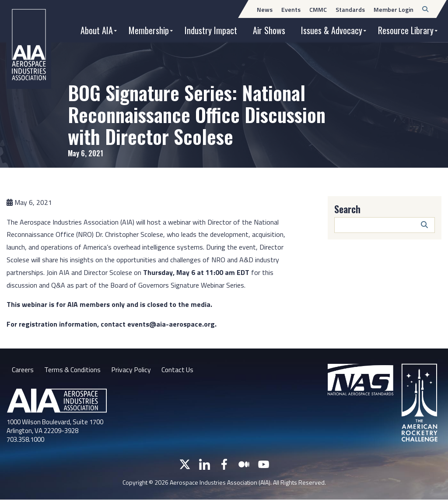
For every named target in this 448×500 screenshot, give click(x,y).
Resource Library (406, 30)
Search (347, 209)
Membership (149, 30)
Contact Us (181, 370)
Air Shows (269, 30)
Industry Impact (211, 30)
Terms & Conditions (73, 370)
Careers (23, 370)
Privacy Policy (133, 370)
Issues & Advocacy (332, 30)
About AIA (97, 30)
